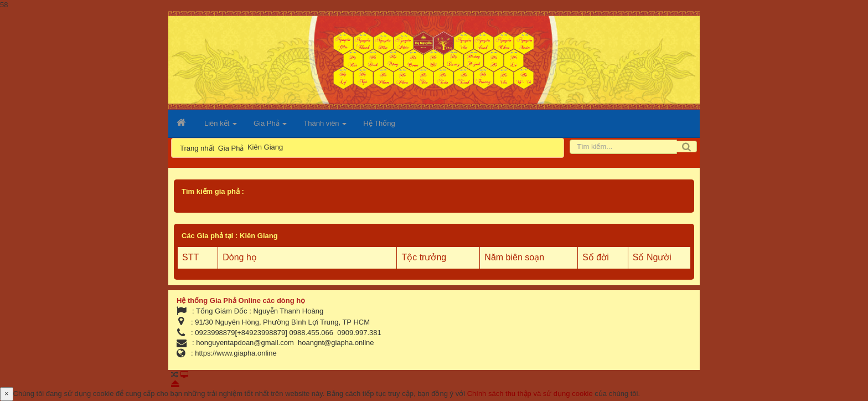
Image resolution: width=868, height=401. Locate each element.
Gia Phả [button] (270, 127)
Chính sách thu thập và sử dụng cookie (530, 394)
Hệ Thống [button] (379, 123)
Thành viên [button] (325, 127)
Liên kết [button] (221, 127)
